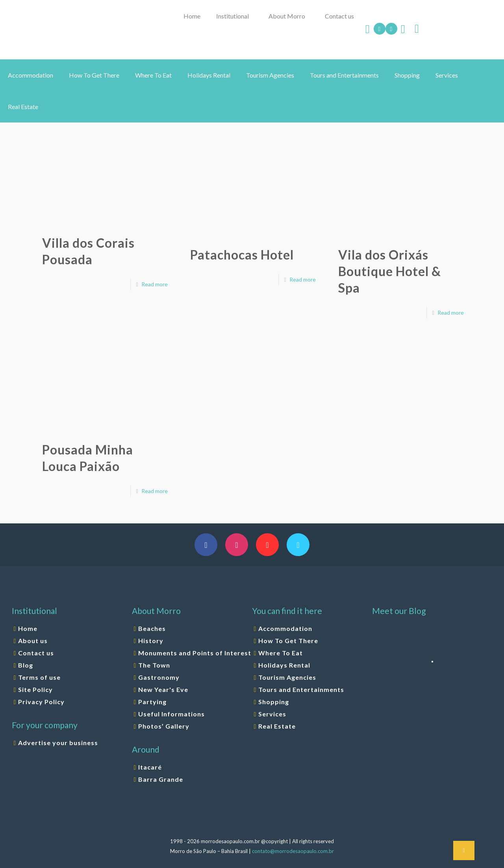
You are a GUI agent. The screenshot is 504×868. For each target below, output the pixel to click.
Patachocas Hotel (242, 255)
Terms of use (39, 677)
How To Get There (288, 641)
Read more (155, 284)
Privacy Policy (41, 702)
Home (28, 628)
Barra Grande (161, 779)
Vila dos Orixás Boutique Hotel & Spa (390, 271)
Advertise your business (58, 743)
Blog (26, 665)
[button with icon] (206, 545)
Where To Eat (281, 653)
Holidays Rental (284, 665)
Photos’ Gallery (164, 726)
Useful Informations (171, 714)
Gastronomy (159, 677)
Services (272, 714)
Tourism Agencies (287, 677)
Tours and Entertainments (301, 689)
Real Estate (277, 726)
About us (33, 641)
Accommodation (285, 628)
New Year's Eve (163, 689)
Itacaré (150, 767)
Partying (152, 702)
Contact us (36, 653)
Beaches (152, 628)
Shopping (274, 702)
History (151, 641)
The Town (154, 665)
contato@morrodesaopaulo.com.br (293, 851)
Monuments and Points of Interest (195, 653)
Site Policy (35, 689)
